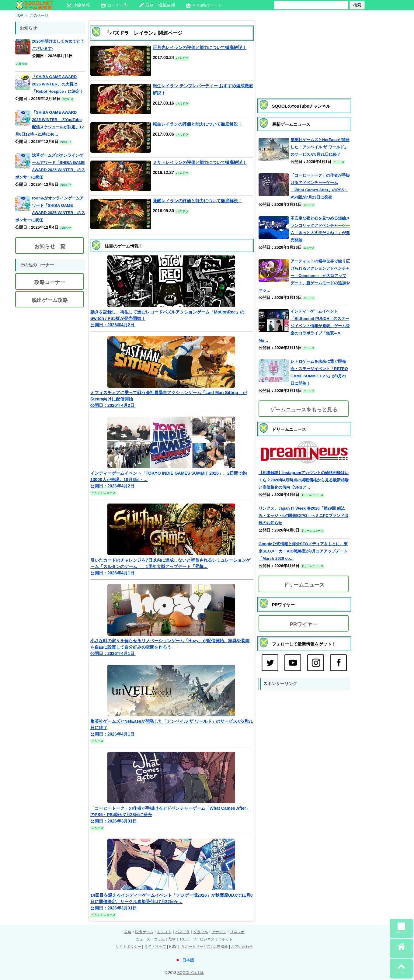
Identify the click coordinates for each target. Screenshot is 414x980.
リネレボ (237, 932)
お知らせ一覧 (50, 246)
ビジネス (207, 939)
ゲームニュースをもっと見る (304, 410)
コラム (159, 939)
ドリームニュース (304, 585)
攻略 (128, 932)
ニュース (143, 939)
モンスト (164, 932)
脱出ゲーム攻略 (50, 300)
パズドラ (183, 932)
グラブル (201, 932)
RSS (173, 947)
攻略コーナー (50, 282)
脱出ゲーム (144, 932)
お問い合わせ (242, 947)
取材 (172, 939)
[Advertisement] (304, 53)
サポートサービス (196, 947)
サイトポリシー (128, 947)
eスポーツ (188, 939)
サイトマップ (155, 947)
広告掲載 (221, 947)
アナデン (219, 932)
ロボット (225, 939)
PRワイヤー (304, 624)
